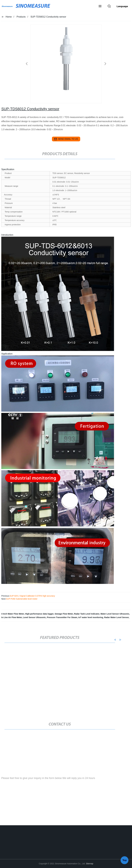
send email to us (66, 139)
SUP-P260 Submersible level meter (22, 599)
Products (21, 17)
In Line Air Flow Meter (12, 617)
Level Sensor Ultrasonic (34, 617)
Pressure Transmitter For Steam (62, 617)
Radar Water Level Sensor (116, 617)
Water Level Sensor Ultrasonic (115, 614)
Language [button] (122, 6)
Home (9, 17)
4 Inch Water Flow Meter (13, 614)
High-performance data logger (39, 614)
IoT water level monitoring (91, 617)
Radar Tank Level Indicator (87, 614)
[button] (100, 6)
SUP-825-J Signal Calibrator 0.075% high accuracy (32, 596)
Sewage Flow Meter (64, 614)
